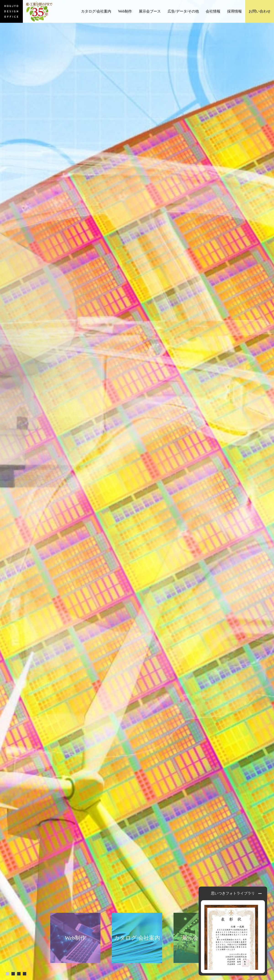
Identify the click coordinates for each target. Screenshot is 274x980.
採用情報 (234, 11)
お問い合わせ (260, 11)
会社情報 (213, 11)
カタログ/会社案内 (96, 11)
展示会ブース (150, 11)
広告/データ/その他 (183, 11)
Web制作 (125, 11)
